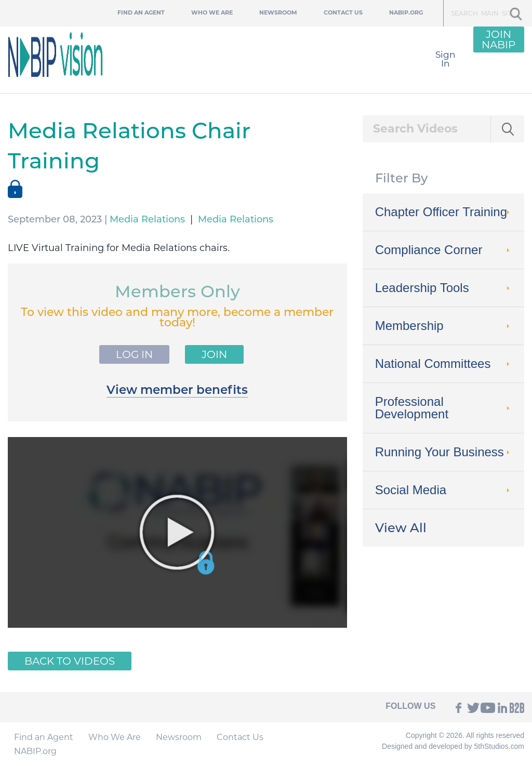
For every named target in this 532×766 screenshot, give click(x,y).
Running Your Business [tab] (443, 452)
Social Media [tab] (443, 490)
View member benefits (177, 390)
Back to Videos (70, 661)
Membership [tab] (443, 326)
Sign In (445, 59)
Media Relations (147, 219)
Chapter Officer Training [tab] (443, 212)
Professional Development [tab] (443, 408)
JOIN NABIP (498, 39)
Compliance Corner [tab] (443, 250)
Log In (134, 354)
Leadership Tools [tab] (443, 288)
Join (214, 354)
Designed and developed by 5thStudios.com (453, 746)
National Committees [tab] (443, 364)
